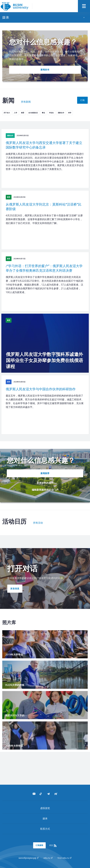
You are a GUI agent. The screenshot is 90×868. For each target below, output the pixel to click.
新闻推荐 (45, 473)
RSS (53, 845)
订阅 (82, 100)
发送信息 (15, 588)
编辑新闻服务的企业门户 (45, 490)
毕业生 (52, 113)
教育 (23, 113)
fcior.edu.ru (65, 858)
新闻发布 (45, 70)
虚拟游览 (45, 808)
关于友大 (7, 113)
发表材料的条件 (45, 483)
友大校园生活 (33, 113)
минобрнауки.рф (29, 858)
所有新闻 (26, 102)
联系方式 (45, 829)
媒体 (45, 818)
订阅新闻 (39, 845)
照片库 (9, 623)
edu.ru (48, 858)
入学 (16, 113)
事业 (43, 113)
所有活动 (38, 523)
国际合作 (61, 113)
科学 (70, 113)
